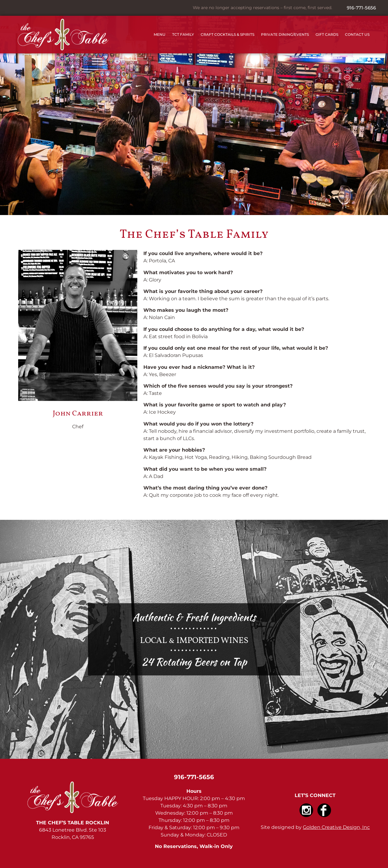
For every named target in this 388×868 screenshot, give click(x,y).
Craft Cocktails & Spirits (227, 34)
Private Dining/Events (285, 34)
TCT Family (183, 34)
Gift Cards (327, 34)
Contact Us (357, 34)
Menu (160, 34)
